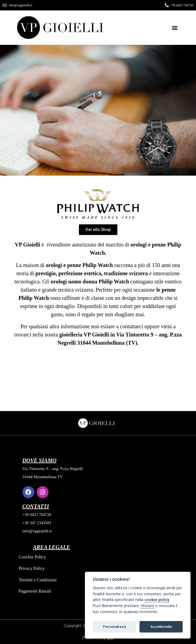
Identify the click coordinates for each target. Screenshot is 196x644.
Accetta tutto (161, 627)
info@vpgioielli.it (37, 531)
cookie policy (157, 600)
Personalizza (114, 627)
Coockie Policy (32, 557)
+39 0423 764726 (37, 515)
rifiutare (147, 606)
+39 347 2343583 (37, 523)
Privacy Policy (32, 568)
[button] (175, 27)
